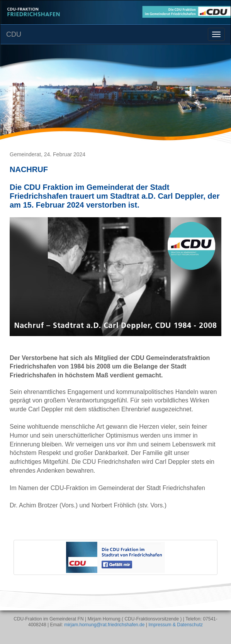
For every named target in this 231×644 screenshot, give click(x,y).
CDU (14, 34)
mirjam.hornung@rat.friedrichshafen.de (104, 625)
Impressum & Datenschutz (176, 625)
